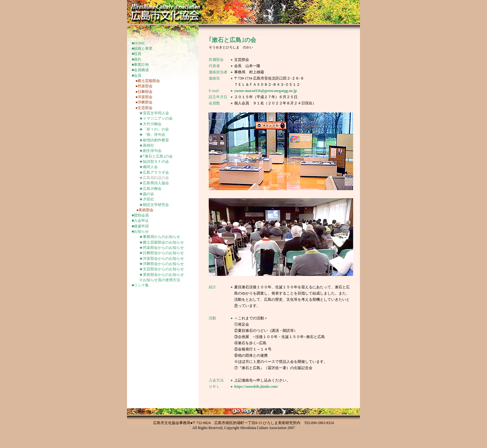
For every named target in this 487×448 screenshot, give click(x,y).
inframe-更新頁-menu (163, 181)
